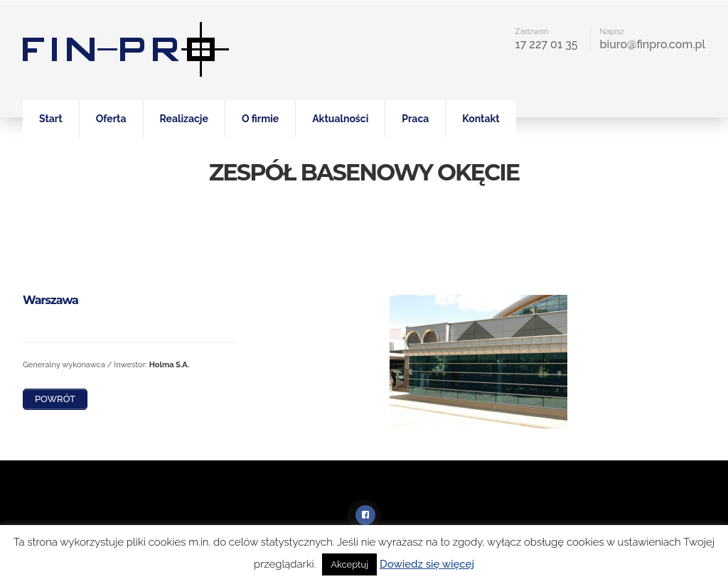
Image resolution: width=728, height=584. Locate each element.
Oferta (111, 119)
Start (51, 119)
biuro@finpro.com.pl (653, 44)
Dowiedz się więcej (427, 564)
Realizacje (184, 119)
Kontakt (481, 119)
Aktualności (340, 119)
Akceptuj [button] (349, 564)
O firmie (260, 119)
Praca (415, 119)
